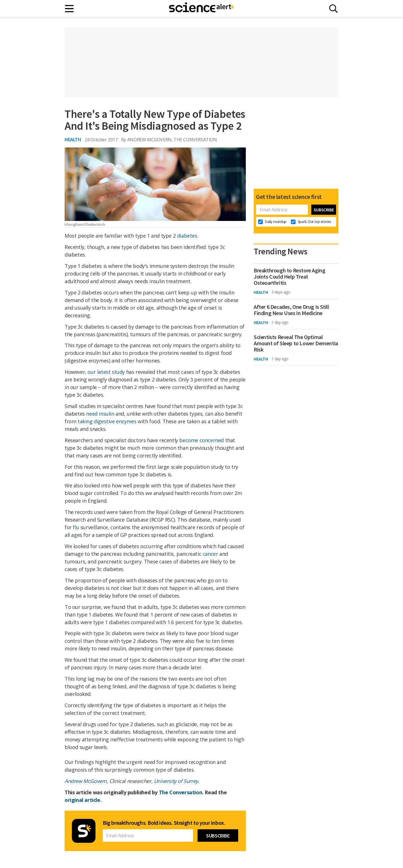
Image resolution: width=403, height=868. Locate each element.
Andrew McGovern (86, 781)
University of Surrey (176, 781)
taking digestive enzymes (107, 421)
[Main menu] (70, 9)
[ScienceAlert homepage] (201, 8)
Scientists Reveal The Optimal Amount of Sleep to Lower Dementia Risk (296, 343)
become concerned (201, 440)
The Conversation (181, 792)
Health (73, 139)
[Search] (333, 9)
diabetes (187, 236)
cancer (210, 554)
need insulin (100, 414)
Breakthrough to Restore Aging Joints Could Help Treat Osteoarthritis (289, 277)
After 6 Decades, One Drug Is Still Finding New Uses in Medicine (291, 310)
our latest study (106, 372)
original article (82, 800)
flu (76, 527)
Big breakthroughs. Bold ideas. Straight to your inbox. (164, 823)
